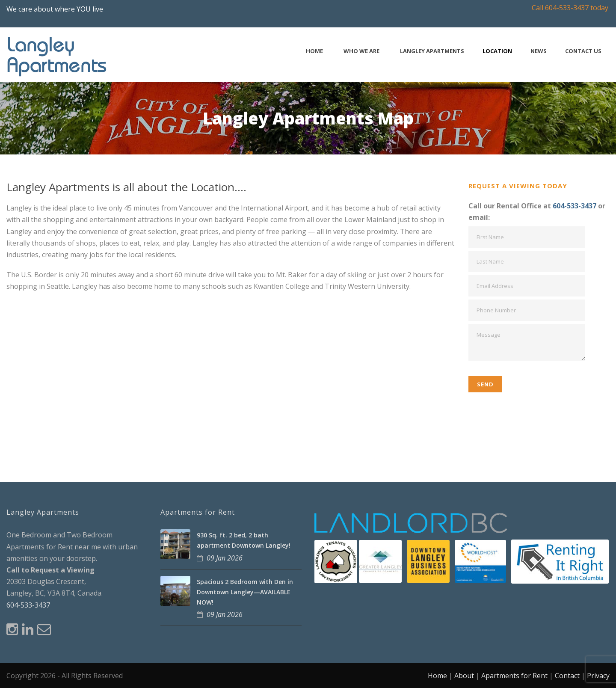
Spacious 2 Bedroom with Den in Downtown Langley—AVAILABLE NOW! (245, 592)
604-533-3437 (575, 206)
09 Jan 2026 (225, 558)
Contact (567, 676)
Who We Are (361, 51)
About (464, 676)
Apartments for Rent (514, 676)
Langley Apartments (432, 51)
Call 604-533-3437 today (570, 8)
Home (314, 51)
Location (497, 51)
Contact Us (583, 51)
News (539, 51)
